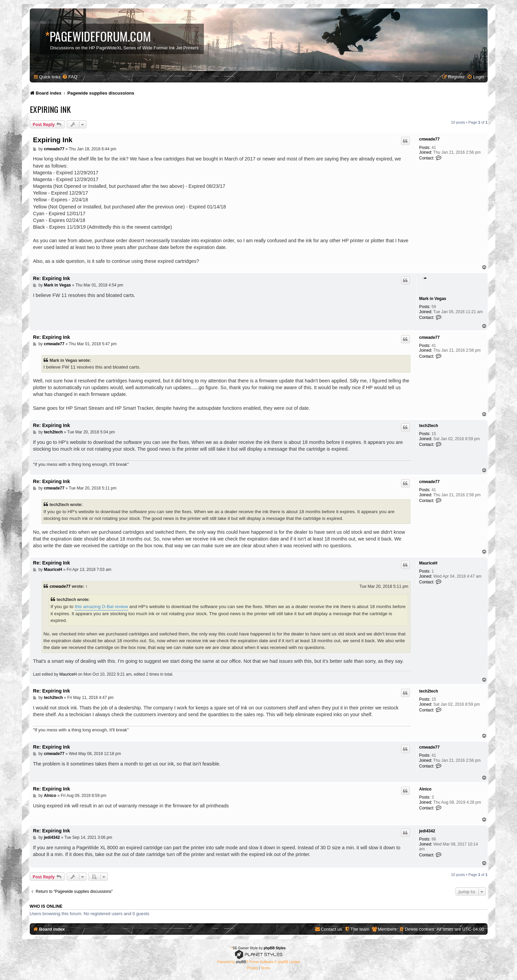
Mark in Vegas (433, 299)
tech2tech (429, 426)
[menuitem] (70, 77)
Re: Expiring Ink (52, 278)
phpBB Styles (275, 948)
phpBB (241, 962)
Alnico (426, 789)
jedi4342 (427, 831)
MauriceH (428, 563)
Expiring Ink (50, 109)
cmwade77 (430, 139)
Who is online (46, 906)
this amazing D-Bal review (101, 607)
